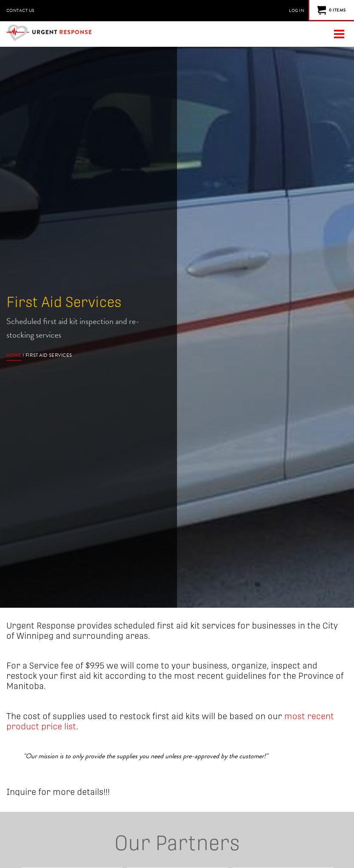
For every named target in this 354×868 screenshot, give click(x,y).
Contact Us (20, 10)
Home (14, 355)
